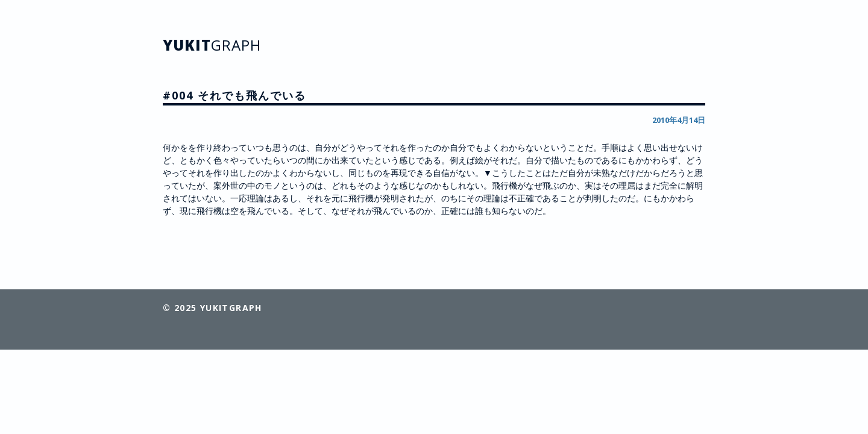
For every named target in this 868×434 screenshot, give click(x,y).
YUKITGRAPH (231, 308)
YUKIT (212, 45)
